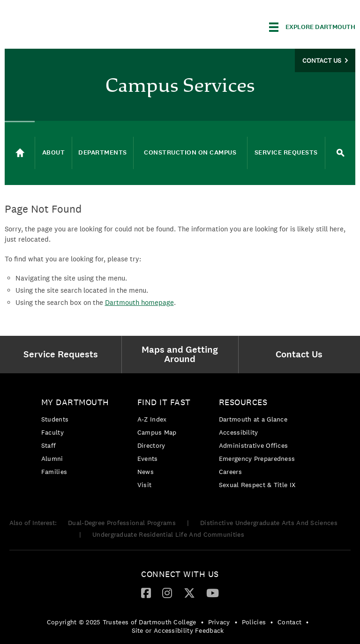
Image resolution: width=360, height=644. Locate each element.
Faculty (52, 432)
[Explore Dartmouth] (312, 27)
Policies (254, 622)
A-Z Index (152, 419)
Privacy (219, 622)
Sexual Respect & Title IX (257, 485)
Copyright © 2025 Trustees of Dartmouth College (122, 622)
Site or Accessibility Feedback (178, 630)
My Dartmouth (75, 402)
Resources (243, 402)
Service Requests (286, 152)
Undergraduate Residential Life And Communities (168, 534)
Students (55, 419)
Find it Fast (164, 402)
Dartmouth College (79, 26)
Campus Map (157, 432)
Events (148, 459)
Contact (289, 622)
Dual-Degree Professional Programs (122, 523)
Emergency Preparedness (257, 459)
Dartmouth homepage (139, 302)
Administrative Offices (254, 445)
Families (54, 472)
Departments (103, 152)
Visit (145, 485)
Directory (151, 445)
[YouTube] (213, 592)
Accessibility (239, 432)
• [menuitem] (202, 622)
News (146, 472)
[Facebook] (146, 592)
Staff (49, 445)
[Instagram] (167, 592)
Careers (230, 472)
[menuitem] (63, 355)
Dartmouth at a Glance (253, 419)
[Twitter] (189, 592)
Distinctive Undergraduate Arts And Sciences (269, 523)
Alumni (52, 459)
